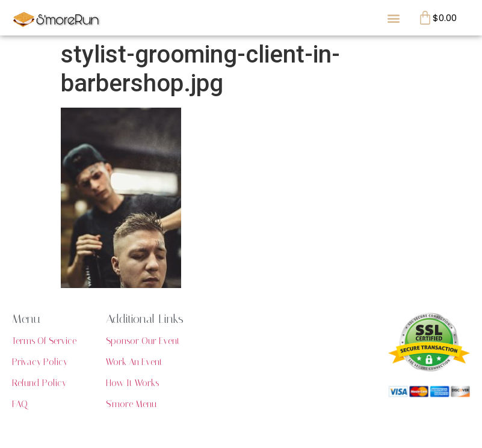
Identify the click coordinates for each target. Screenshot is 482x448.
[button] (393, 18)
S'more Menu (131, 404)
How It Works (132, 383)
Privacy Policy (40, 362)
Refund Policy (39, 383)
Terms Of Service (44, 341)
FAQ (20, 404)
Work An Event (134, 362)
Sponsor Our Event (143, 341)
